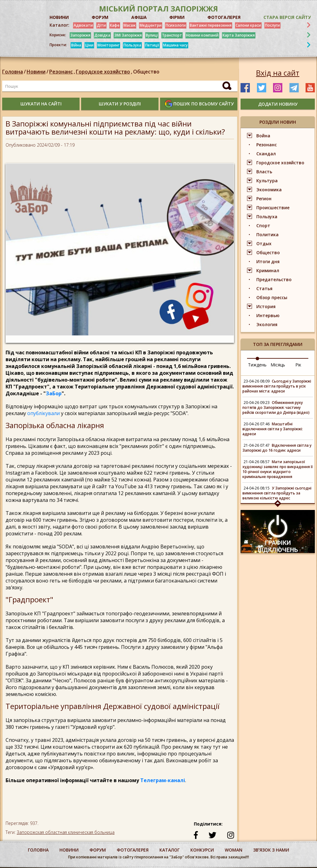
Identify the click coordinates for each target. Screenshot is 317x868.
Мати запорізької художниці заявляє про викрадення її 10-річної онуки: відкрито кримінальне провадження (278, 469)
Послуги (272, 25)
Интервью (268, 315)
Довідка (102, 35)
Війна (76, 45)
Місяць (278, 365)
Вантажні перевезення (211, 25)
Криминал (268, 270)
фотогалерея (133, 850)
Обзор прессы (272, 297)
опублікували (43, 413)
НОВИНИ (59, 17)
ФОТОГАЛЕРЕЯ (224, 17)
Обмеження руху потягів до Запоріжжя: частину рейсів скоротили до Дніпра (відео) (276, 407)
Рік (298, 365)
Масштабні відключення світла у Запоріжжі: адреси (273, 429)
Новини (36, 72)
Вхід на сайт (278, 73)
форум (98, 850)
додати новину (278, 104)
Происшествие (273, 208)
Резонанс (63, 72)
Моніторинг (109, 45)
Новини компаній (202, 35)
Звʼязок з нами (271, 850)
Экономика (269, 190)
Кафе (115, 25)
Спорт (263, 226)
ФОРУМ (100, 17)
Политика (267, 235)
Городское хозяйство (104, 72)
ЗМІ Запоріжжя (128, 35)
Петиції (152, 45)
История (266, 306)
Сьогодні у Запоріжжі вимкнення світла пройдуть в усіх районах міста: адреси (277, 386)
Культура (267, 181)
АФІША (139, 17)
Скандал (266, 154)
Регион (264, 199)
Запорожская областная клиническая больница (66, 832)
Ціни (89, 45)
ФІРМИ (177, 17)
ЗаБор (54, 393)
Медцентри (151, 25)
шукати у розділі (120, 104)
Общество (146, 72)
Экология (267, 324)
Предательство (274, 279)
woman (234, 850)
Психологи (176, 25)
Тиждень (257, 365)
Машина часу (175, 45)
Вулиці (152, 35)
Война (263, 136)
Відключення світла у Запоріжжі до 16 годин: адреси (277, 448)
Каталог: (59, 25)
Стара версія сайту (287, 17)
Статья (264, 288)
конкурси (202, 850)
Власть (264, 172)
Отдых (264, 244)
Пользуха (132, 45)
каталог (169, 850)
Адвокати (83, 25)
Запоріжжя (80, 35)
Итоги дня (268, 261)
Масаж (130, 25)
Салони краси (248, 25)
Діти (101, 25)
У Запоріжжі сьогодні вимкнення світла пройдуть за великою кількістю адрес (277, 493)
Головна (13, 72)
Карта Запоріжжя (239, 35)
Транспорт (172, 35)
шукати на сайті (41, 104)
